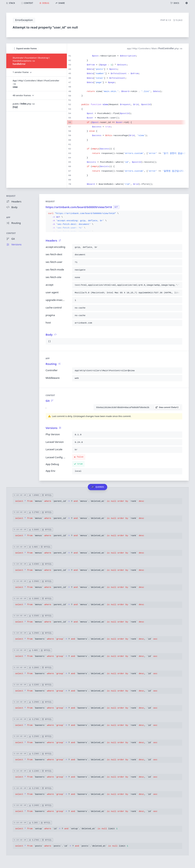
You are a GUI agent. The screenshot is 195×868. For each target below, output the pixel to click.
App (8, 217)
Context (11, 233)
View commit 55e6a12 (167, 407)
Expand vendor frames (25, 48)
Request (11, 196)
